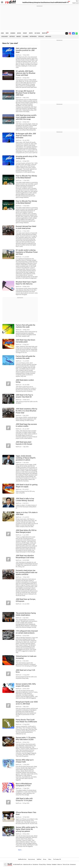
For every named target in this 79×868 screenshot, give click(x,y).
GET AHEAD (37, 33)
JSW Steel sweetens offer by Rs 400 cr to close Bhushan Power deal (26, 411)
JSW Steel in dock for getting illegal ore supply (27, 486)
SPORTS (31, 33)
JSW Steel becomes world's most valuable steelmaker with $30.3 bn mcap (26, 117)
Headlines (5, 36)
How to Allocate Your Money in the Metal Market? (26, 177)
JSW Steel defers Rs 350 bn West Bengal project (26, 531)
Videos (50, 859)
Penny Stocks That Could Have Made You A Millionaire (26, 721)
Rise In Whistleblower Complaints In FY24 (24, 785)
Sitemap (49, 864)
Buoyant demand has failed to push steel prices (26, 227)
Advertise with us (28, 864)
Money (31, 2)
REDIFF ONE (45, 33)
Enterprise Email (39, 2)
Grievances (73, 864)
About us (60, 864)
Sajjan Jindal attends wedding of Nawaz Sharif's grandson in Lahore (26, 458)
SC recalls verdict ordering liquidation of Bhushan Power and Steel (27, 252)
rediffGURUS (58, 2)
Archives (48, 36)
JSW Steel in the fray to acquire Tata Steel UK (24, 396)
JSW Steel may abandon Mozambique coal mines (25, 557)
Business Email (49, 2)
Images (19, 36)
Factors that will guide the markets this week (25, 326)
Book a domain (32, 859)
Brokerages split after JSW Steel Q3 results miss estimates (26, 136)
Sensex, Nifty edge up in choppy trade (25, 761)
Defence (12, 36)
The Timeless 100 (57, 859)
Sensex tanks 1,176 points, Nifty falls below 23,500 (26, 738)
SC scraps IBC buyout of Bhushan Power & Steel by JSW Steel (26, 93)
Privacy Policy (42, 864)
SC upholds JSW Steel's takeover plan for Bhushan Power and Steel (26, 73)
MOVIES (19, 33)
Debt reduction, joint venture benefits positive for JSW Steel (26, 50)
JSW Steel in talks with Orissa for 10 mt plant (24, 799)
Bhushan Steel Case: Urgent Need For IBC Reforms (26, 283)
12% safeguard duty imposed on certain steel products (27, 632)
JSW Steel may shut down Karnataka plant (25, 341)
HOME (2, 33)
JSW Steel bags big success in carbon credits (26, 425)
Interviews (33, 36)
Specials (41, 36)
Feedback (54, 864)
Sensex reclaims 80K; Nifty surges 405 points (26, 685)
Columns (25, 36)
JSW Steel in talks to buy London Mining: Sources (25, 499)
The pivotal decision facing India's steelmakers (26, 614)
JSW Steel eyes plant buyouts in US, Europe (24, 443)
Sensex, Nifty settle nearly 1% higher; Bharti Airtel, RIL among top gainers (27, 829)
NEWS (7, 33)
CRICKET (25, 33)
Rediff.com (20, 864)
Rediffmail (26, 2)
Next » (20, 850)
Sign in (77, 1)
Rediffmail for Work (22, 859)
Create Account (75, 3)
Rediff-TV (66, 2)
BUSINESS (13, 33)
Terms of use (66, 864)
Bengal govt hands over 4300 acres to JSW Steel (27, 703)
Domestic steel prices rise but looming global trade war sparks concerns (27, 572)
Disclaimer (35, 864)
